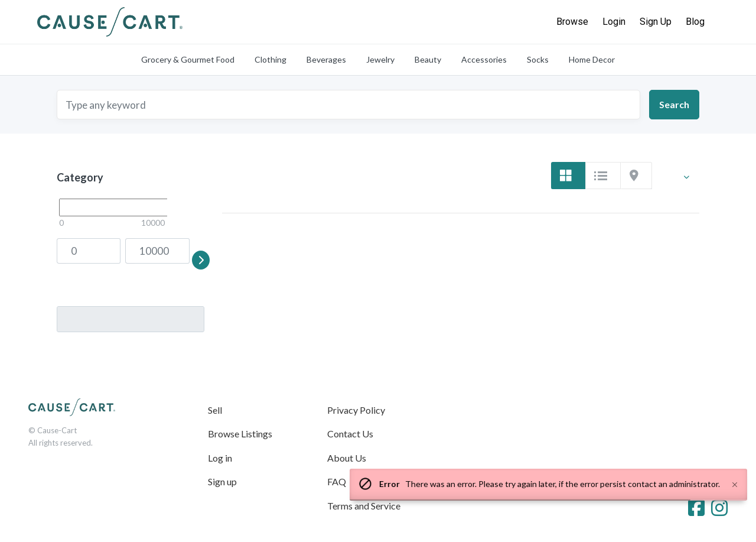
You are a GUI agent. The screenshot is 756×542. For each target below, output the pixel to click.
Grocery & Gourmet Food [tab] (188, 59)
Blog (695, 22)
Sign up (222, 481)
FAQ (337, 481)
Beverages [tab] (326, 59)
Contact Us (350, 434)
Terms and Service (364, 506)
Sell (215, 410)
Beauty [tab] (428, 59)
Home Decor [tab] (592, 59)
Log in (220, 458)
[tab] (568, 176)
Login (614, 22)
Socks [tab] (538, 59)
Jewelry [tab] (380, 59)
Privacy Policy (356, 410)
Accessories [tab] (484, 59)
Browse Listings (240, 434)
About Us (347, 458)
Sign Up (656, 22)
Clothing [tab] (271, 59)
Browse (572, 22)
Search (674, 104)
